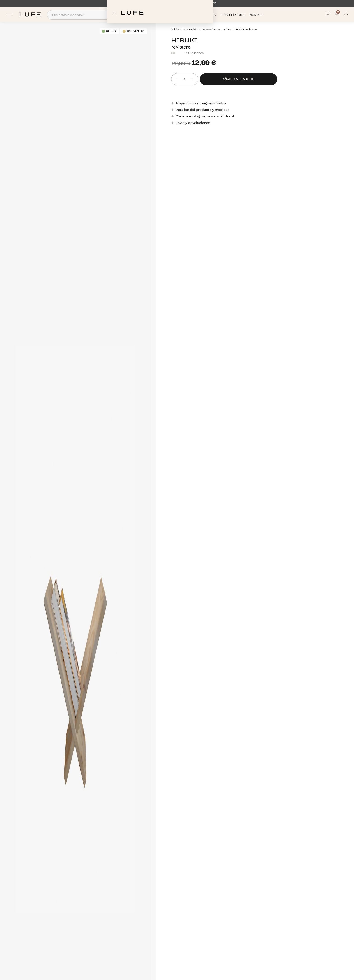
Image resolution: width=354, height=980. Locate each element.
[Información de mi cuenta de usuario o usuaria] (346, 15)
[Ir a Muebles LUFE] (30, 15)
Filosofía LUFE (233, 15)
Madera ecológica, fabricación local (205, 117)
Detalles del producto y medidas (202, 110)
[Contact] (327, 13)
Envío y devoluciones (193, 123)
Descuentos (184, 15)
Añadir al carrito (239, 79)
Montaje (257, 15)
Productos (161, 15)
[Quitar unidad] (176, 79)
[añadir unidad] (193, 79)
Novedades (207, 15)
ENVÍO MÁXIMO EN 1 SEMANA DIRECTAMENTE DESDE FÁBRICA (175, 3)
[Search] (110, 15)
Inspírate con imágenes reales (200, 103)
